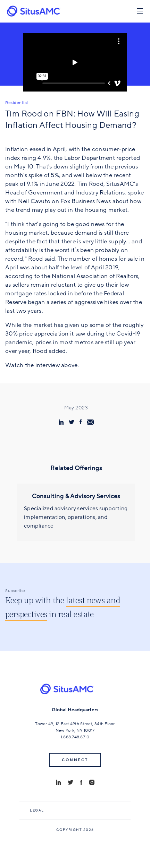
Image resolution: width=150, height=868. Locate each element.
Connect (75, 760)
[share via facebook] (81, 422)
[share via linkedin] (61, 422)
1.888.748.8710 (75, 737)
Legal (37, 810)
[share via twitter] (72, 422)
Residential (17, 103)
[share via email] (90, 422)
